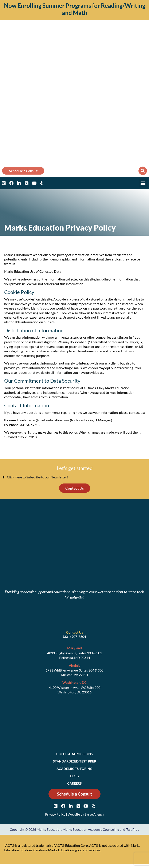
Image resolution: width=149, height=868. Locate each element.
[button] (143, 171)
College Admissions (74, 754)
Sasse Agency (94, 814)
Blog (75, 776)
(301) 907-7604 (74, 636)
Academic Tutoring (74, 769)
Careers (74, 783)
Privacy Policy (55, 814)
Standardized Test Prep (74, 761)
